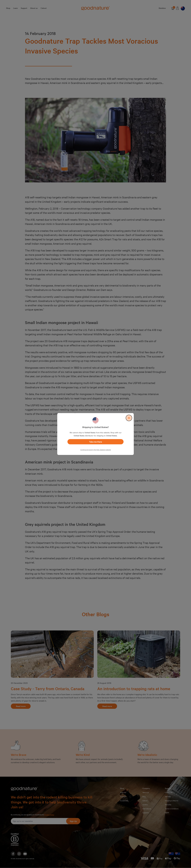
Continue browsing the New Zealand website (96, 450)
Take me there (95, 442)
